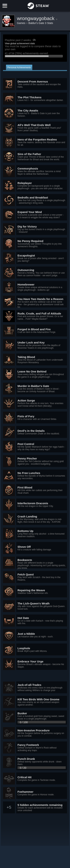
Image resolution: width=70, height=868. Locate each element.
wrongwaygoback (36, 18)
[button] (35, 84)
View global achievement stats (20, 43)
